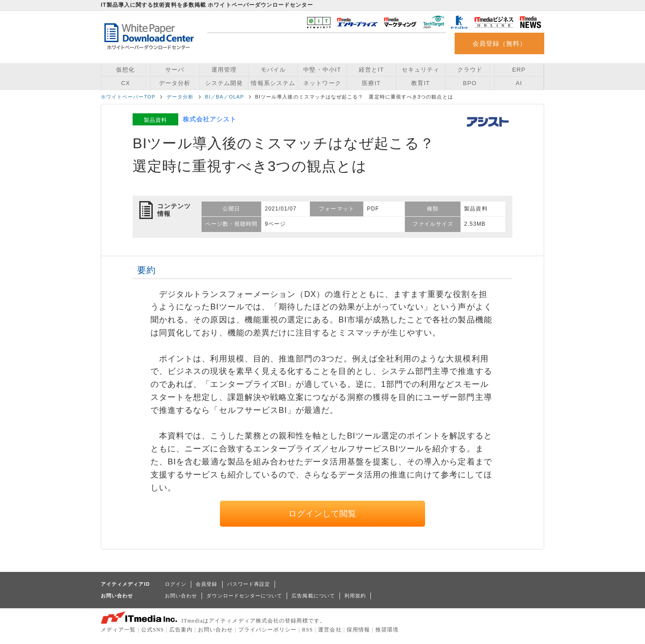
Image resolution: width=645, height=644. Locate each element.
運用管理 (224, 70)
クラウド (470, 70)
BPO (470, 83)
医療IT (371, 83)
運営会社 (330, 630)
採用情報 (358, 630)
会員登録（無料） (500, 43)
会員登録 (206, 584)
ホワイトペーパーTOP (128, 97)
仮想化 (125, 70)
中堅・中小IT (322, 70)
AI (519, 83)
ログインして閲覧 (323, 514)
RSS (307, 630)
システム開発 (224, 83)
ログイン (176, 584)
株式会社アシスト (210, 119)
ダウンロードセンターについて (244, 596)
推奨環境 (387, 630)
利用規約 (355, 596)
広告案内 (181, 630)
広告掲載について (313, 596)
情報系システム (273, 83)
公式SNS (153, 630)
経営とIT (371, 70)
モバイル (273, 70)
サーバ (175, 70)
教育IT (421, 83)
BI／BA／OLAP (225, 97)
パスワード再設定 (249, 584)
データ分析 (175, 83)
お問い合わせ (181, 596)
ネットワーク (322, 83)
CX (125, 83)
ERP (519, 70)
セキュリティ (421, 70)
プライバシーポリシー (268, 630)
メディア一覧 (118, 630)
